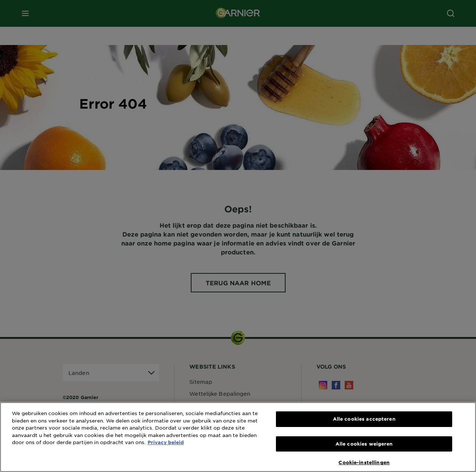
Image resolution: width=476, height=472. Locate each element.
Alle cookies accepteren (364, 419)
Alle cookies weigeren (364, 444)
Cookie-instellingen (364, 462)
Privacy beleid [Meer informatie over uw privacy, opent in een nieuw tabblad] (166, 442)
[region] (238, 437)
